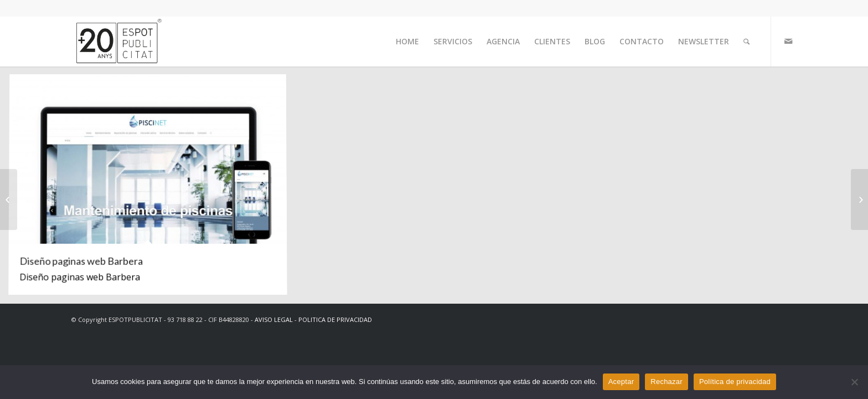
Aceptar (621, 382)
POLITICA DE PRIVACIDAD (335, 319)
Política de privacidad (735, 382)
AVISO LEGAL (274, 319)
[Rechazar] (854, 382)
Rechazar (666, 382)
